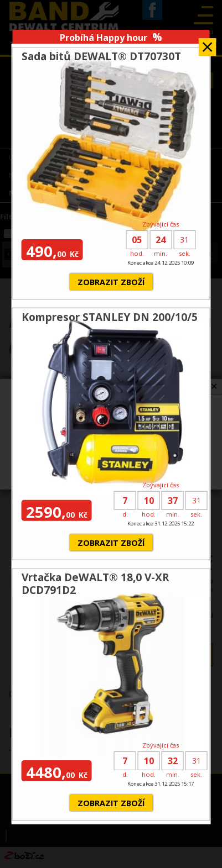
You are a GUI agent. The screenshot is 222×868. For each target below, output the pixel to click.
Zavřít (208, 43)
